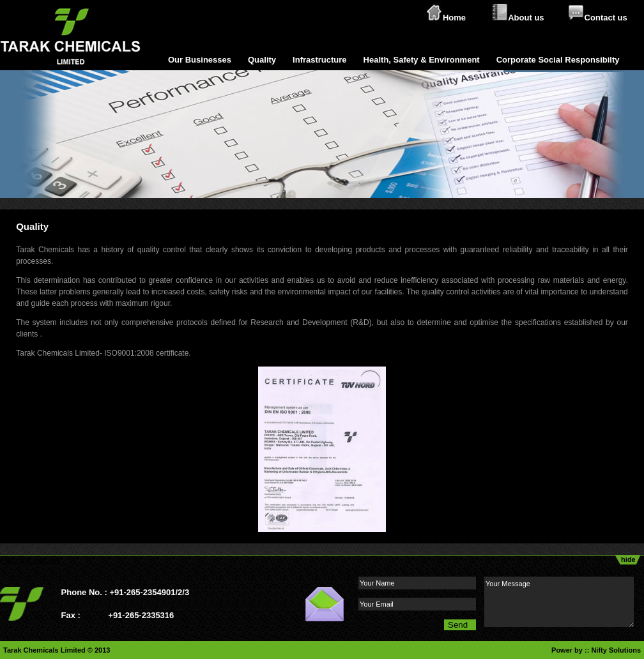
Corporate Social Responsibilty (558, 60)
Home (454, 18)
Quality (262, 60)
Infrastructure (320, 60)
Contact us (606, 18)
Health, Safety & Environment (422, 60)
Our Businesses (200, 60)
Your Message (559, 602)
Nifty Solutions (616, 650)
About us (526, 18)
